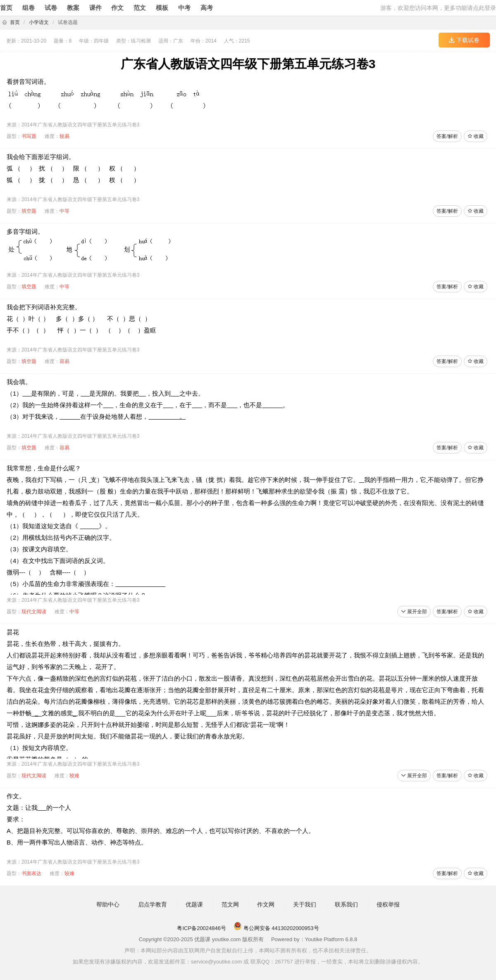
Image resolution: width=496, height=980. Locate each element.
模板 (162, 8)
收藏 (476, 136)
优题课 (194, 904)
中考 (184, 8)
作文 (117, 8)
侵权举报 (388, 904)
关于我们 (305, 904)
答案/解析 (447, 136)
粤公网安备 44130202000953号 (276, 928)
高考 (207, 8)
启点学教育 (153, 904)
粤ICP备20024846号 (201, 928)
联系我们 (346, 904)
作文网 (266, 904)
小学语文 (39, 22)
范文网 (230, 904)
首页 (6, 8)
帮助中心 (108, 904)
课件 (95, 8)
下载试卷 (464, 40)
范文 (140, 8)
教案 (73, 8)
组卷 (29, 8)
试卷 (51, 8)
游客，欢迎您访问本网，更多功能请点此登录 (438, 8)
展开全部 (414, 612)
